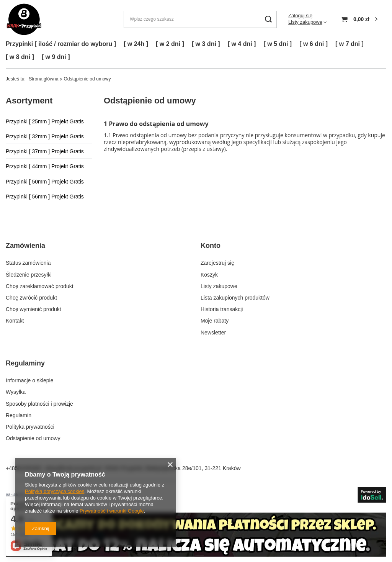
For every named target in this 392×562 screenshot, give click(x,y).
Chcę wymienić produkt (33, 309)
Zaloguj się (300, 16)
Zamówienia (25, 246)
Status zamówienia (28, 263)
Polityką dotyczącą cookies (55, 491)
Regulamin (19, 415)
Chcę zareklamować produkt (40, 286)
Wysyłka (16, 392)
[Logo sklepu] (24, 19)
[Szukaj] (268, 19)
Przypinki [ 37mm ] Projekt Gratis (45, 151)
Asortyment (29, 101)
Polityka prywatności (30, 427)
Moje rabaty (215, 321)
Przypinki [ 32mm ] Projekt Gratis (45, 136)
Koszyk (209, 275)
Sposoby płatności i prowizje (39, 404)
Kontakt (15, 321)
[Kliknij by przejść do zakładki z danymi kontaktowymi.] (196, 555)
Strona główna (43, 79)
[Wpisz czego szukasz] (200, 19)
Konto (211, 246)
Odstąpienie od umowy (33, 438)
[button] (94, 250)
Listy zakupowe (305, 22)
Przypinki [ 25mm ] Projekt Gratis (45, 121)
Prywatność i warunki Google (112, 511)
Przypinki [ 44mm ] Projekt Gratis (45, 166)
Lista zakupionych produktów (235, 298)
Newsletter (213, 333)
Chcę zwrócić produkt (31, 298)
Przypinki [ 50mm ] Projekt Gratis (45, 182)
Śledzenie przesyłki (29, 275)
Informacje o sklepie (30, 380)
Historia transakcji (222, 309)
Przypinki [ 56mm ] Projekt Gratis (45, 197)
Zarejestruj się (217, 263)
